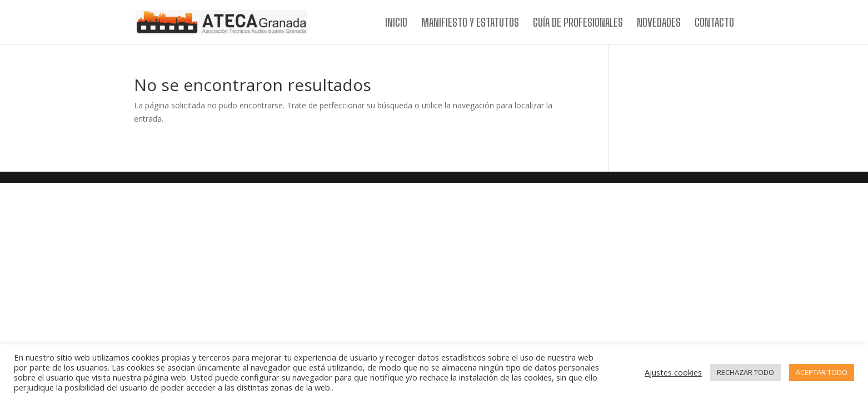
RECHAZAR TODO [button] (745, 372)
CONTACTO (714, 24)
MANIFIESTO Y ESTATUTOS (470, 24)
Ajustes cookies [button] (673, 372)
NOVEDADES (659, 24)
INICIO (396, 24)
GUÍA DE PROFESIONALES (578, 24)
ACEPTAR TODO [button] (822, 372)
